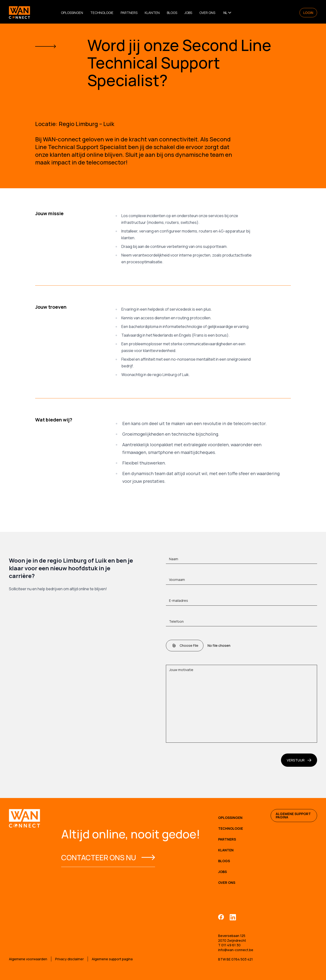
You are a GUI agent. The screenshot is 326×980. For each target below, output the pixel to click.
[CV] (241, 646)
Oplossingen (72, 13)
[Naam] (241, 560)
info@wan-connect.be (236, 950)
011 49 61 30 (231, 945)
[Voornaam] (241, 581)
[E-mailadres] (241, 602)
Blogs (172, 13)
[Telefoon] (241, 623)
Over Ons (207, 13)
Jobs (188, 13)
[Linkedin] (233, 917)
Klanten (152, 13)
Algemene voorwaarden (28, 959)
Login (308, 13)
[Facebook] (221, 917)
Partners (129, 13)
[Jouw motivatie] (241, 704)
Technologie (102, 13)
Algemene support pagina (293, 815)
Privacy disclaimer (69, 959)
